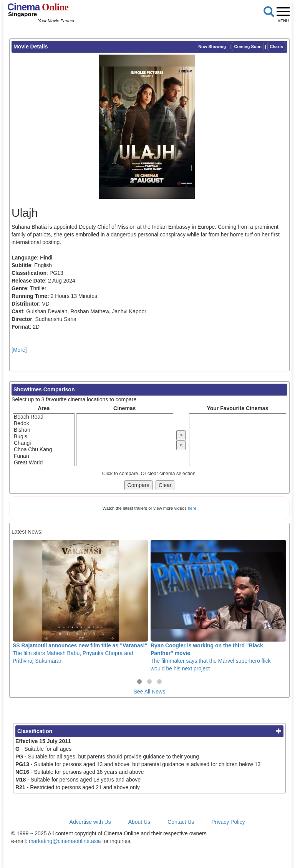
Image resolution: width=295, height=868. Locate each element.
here (192, 508)
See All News (149, 692)
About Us (139, 822)
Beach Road (44, 417)
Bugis (44, 436)
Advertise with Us (90, 822)
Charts (276, 47)
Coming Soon (248, 47)
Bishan (44, 430)
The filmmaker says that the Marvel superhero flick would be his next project (218, 606)
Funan (44, 456)
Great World (44, 463)
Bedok (44, 423)
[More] (19, 350)
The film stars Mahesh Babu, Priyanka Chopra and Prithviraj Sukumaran (80, 602)
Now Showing (212, 47)
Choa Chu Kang (44, 450)
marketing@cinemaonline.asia (65, 841)
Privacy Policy (228, 822)
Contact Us (181, 822)
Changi (44, 443)
